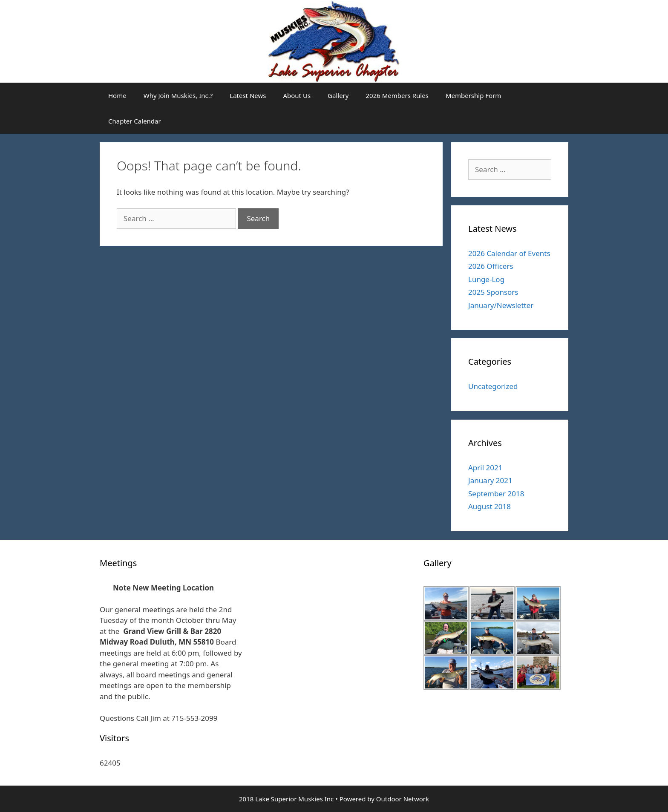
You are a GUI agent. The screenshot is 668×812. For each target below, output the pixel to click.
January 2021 (490, 480)
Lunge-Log (486, 279)
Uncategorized (493, 386)
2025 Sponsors (493, 292)
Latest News (248, 95)
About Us (297, 95)
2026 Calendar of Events (509, 253)
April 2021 (485, 468)
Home (117, 95)
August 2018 (489, 506)
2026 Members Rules (397, 95)
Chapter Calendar (135, 121)
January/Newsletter (501, 305)
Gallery (338, 95)
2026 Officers (491, 266)
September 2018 (496, 494)
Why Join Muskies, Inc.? (178, 95)
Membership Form (474, 95)
